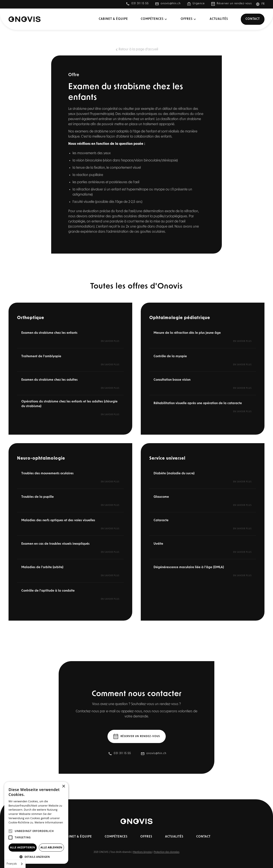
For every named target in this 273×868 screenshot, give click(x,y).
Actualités (219, 19)
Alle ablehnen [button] (51, 847)
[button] (262, 4)
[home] (25, 19)
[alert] (36, 823)
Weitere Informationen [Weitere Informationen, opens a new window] (49, 822)
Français (12, 864)
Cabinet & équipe (113, 19)
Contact (253, 19)
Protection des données (167, 852)
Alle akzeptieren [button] (23, 847)
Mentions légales (142, 852)
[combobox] (15, 864)
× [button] (63, 786)
